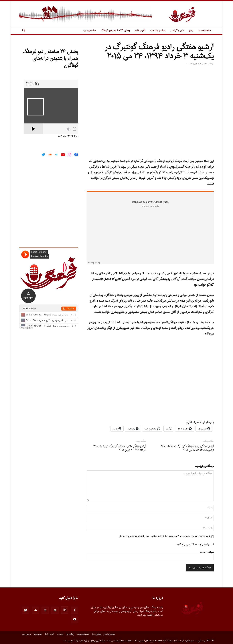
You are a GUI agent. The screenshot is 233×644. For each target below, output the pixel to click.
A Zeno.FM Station (68, 136)
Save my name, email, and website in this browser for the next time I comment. (164, 537)
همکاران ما (97, 634)
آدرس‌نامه (140, 31)
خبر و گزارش (177, 31)
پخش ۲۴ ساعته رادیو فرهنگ (115, 31)
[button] (24, 31)
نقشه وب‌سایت (83, 634)
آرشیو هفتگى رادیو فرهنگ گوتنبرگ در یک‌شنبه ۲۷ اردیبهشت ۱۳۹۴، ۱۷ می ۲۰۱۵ (187, 448)
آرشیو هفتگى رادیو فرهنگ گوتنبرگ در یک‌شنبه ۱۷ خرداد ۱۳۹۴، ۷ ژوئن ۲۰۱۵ (120, 448)
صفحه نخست (205, 31)
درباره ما (60, 634)
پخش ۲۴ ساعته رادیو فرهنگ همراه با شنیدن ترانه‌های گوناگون (50, 59)
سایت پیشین (89, 31)
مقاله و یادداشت (157, 31)
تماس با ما (50, 634)
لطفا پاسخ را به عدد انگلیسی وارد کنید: (195, 544)
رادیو (191, 31)
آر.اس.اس (27, 634)
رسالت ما (70, 634)
